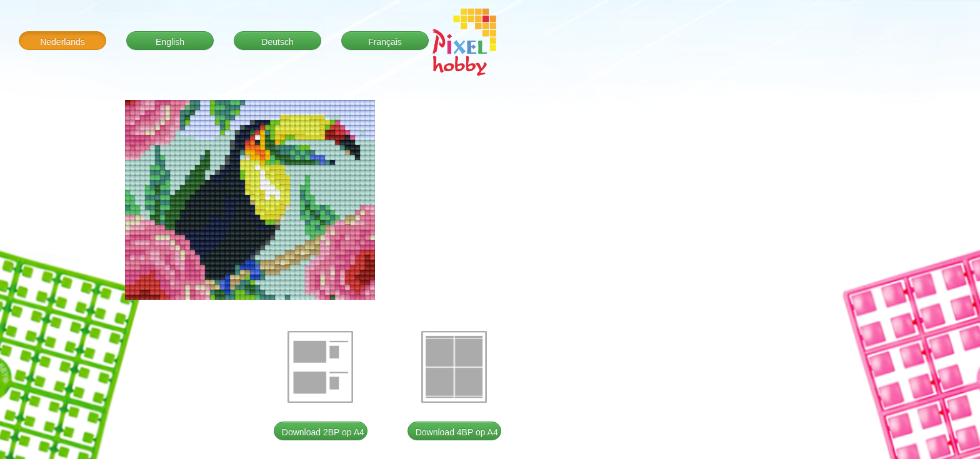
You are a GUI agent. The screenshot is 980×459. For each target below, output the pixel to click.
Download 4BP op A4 (457, 432)
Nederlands (62, 42)
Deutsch (277, 42)
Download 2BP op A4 (323, 432)
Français (385, 42)
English (170, 42)
